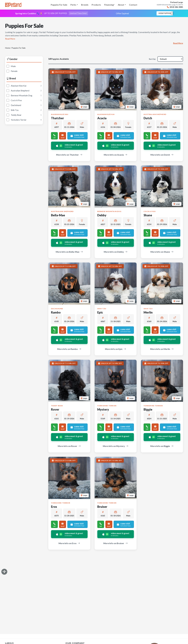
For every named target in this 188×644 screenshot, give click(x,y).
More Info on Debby (116, 252)
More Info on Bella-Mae (69, 252)
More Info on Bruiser (116, 544)
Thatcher (57, 119)
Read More (178, 44)
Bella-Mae (58, 216)
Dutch (148, 119)
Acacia (102, 119)
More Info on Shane (162, 252)
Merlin (148, 313)
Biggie (148, 410)
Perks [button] (73, 5)
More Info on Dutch (162, 155)
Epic (100, 313)
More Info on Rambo (69, 349)
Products (96, 5)
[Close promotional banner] (172, 14)
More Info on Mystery (116, 446)
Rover (55, 410)
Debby (102, 216)
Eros (54, 507)
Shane (148, 216)
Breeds (85, 5)
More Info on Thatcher (69, 155)
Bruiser (102, 507)
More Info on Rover (69, 446)
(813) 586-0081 (175, 7)
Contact (133, 5)
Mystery (103, 410)
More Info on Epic (116, 349)
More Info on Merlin (162, 349)
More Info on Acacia (116, 155)
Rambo (56, 313)
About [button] (121, 5)
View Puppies (164, 13)
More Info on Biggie (162, 446)
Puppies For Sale (59, 5)
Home (8, 48)
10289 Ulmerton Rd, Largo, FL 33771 (170, 5)
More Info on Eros (69, 544)
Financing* (109, 5)
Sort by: (152, 59)
